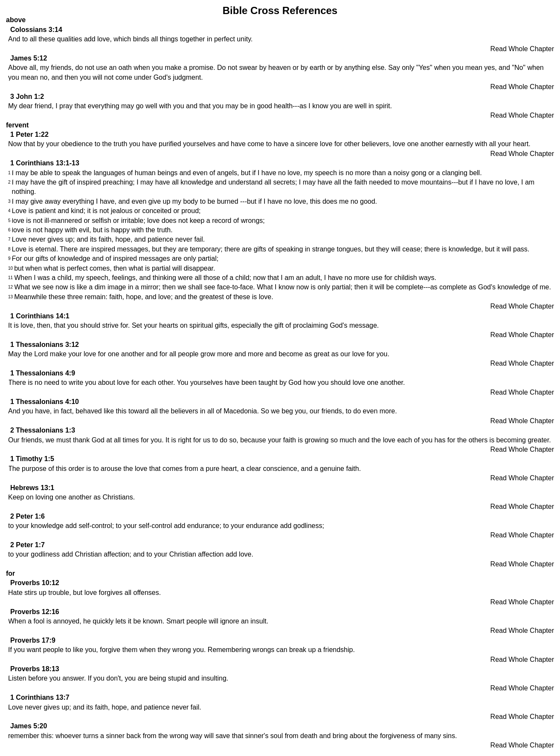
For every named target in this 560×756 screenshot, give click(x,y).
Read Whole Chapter (522, 49)
